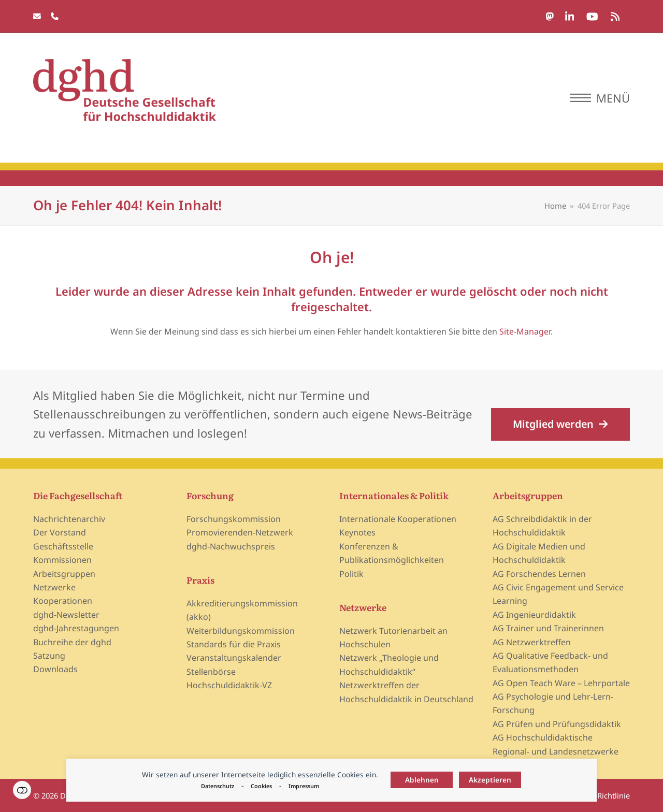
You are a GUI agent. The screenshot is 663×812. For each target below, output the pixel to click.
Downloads (55, 669)
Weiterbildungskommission (241, 631)
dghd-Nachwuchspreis (231, 546)
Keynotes (357, 532)
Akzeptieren (490, 780)
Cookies (261, 786)
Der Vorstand (60, 532)
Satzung (49, 656)
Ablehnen (422, 780)
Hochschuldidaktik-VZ (229, 685)
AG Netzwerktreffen (532, 642)
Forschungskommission (234, 519)
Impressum (304, 786)
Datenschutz (218, 786)
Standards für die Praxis (234, 644)
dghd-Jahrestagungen (76, 628)
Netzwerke (54, 587)
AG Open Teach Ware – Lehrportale (561, 683)
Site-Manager (525, 331)
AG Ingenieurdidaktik (534, 615)
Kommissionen (62, 560)
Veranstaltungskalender (234, 658)
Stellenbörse (211, 672)
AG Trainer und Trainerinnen (548, 628)
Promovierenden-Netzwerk (240, 532)
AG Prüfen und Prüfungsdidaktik (557, 724)
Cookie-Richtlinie (600, 795)
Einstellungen (22, 790)
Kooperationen (63, 601)
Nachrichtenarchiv (69, 519)
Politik (351, 574)
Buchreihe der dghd (72, 642)
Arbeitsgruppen (64, 574)
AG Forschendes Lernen (539, 574)
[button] (600, 98)
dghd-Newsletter (66, 615)
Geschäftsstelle (63, 546)
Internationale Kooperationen (398, 519)
